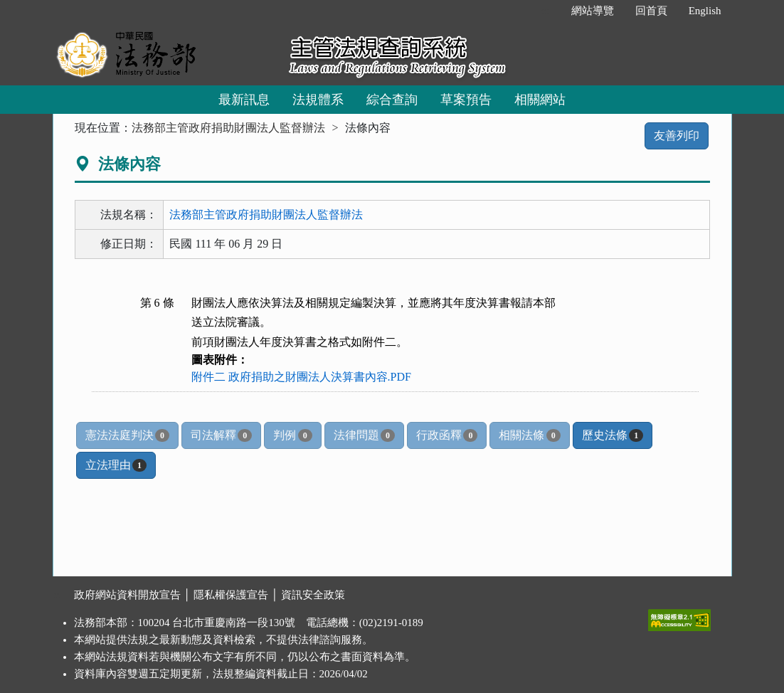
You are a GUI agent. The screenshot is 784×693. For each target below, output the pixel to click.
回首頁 (651, 11)
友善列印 (677, 136)
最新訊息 (244, 100)
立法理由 (116, 465)
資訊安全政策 (313, 595)
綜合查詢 (392, 100)
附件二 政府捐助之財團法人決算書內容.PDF (301, 377)
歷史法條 (613, 435)
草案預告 (466, 100)
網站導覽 (593, 11)
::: (545, 11)
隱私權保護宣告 (231, 595)
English (705, 11)
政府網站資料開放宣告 (127, 595)
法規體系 (318, 100)
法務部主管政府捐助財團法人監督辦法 (228, 128)
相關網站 (540, 100)
